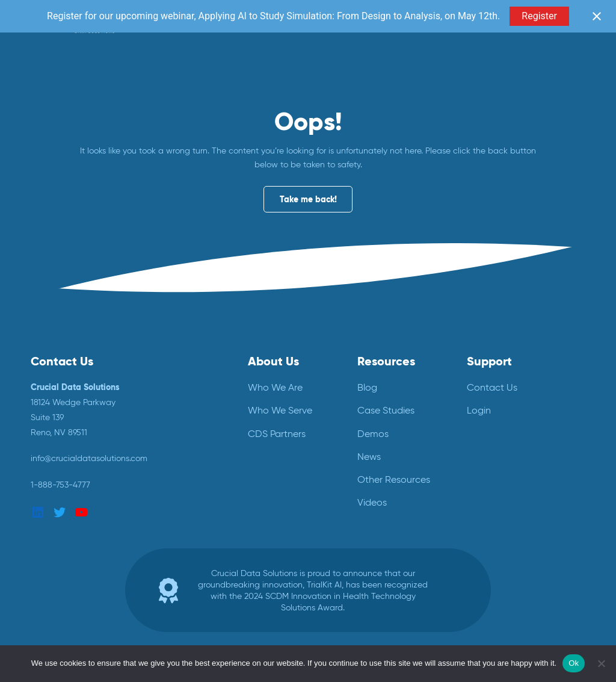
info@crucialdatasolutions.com (89, 458)
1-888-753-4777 (60, 485)
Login (479, 410)
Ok (574, 663)
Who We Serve (280, 410)
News (369, 457)
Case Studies (386, 410)
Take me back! (308, 199)
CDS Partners (277, 434)
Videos (372, 502)
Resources (386, 361)
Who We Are (275, 387)
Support (489, 361)
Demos (373, 434)
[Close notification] (597, 16)
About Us (273, 361)
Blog (367, 387)
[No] (601, 663)
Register (539, 16)
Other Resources (394, 479)
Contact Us (492, 387)
